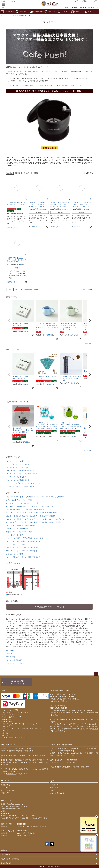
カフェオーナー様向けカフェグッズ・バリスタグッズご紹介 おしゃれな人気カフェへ (36, 519)
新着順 (36, 173)
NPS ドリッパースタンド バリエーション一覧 (22, 503)
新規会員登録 (5, 785)
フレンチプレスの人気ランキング (18, 480)
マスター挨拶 (11, 657)
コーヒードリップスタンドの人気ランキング (22, 474)
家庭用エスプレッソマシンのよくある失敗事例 (22, 548)
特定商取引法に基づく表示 (10, 859)
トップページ (7, 12)
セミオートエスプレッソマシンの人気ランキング (23, 483)
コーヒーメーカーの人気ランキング (19, 461)
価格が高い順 (28, 173)
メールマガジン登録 (8, 790)
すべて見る (88, 343)
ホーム (3, 16)
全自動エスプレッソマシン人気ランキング (21, 486)
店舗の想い (10, 654)
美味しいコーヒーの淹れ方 (16, 663)
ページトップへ (96, 674)
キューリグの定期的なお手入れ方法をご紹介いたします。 (26, 538)
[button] (9, 321)
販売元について (7, 800)
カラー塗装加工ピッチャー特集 (17, 529)
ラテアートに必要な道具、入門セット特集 (21, 525)
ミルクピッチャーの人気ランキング (19, 464)
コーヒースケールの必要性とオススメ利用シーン (23, 541)
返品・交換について (8, 745)
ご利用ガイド (22, 12)
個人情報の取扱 (6, 863)
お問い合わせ (36, 12)
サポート (54, 781)
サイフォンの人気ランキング (16, 477)
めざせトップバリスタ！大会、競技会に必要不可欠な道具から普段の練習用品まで (35, 522)
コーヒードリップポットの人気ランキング (21, 471)
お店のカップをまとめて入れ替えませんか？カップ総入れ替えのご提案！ (32, 516)
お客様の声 (5, 793)
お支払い (4, 691)
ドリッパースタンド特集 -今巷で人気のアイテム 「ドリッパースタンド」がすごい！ (35, 497)
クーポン (75, 12)
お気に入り (50, 12)
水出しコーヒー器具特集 (15, 554)
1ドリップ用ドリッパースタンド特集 (19, 500)
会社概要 (4, 850)
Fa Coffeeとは (11, 650)
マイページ (63, 12)
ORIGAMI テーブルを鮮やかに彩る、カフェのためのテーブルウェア (30, 506)
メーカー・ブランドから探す (15, 16)
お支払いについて (57, 790)
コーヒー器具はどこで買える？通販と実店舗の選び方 (25, 557)
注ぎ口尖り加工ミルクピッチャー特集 (19, 532)
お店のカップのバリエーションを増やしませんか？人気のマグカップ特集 (32, 513)
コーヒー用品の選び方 (14, 660)
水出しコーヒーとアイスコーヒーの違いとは (22, 551)
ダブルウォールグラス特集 (16, 544)
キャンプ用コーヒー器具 (15, 535)
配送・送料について (57, 788)
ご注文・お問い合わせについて (62, 745)
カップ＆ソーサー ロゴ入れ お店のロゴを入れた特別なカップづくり (30, 509)
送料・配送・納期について (60, 691)
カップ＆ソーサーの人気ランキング (19, 467)
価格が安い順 (18, 173)
